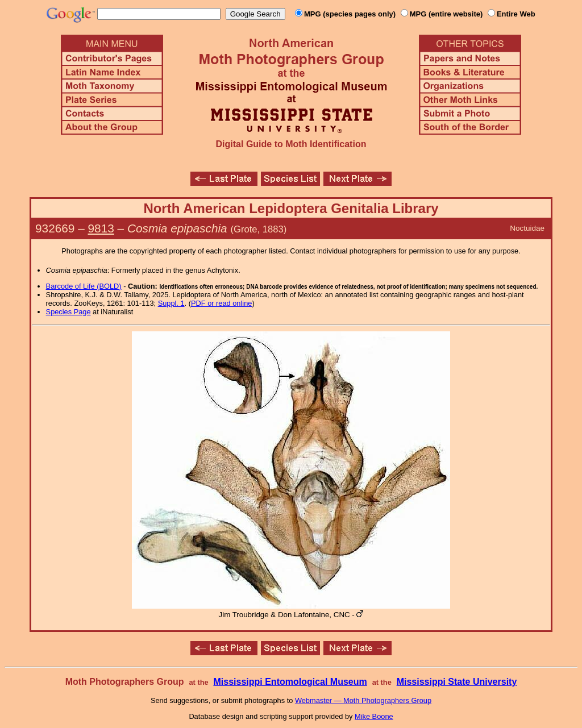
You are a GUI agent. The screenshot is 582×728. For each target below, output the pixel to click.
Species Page (68, 312)
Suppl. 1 (171, 303)
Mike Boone (374, 716)
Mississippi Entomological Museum (290, 682)
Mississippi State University (457, 682)
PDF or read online (221, 303)
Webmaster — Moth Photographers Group (363, 700)
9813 (101, 228)
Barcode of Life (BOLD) (84, 286)
